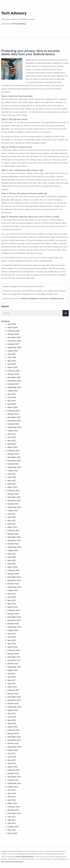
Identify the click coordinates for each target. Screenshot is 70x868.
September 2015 (14, 747)
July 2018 (11, 634)
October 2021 (13, 504)
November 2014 (14, 777)
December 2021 (14, 497)
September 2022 (14, 467)
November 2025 (14, 341)
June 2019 (12, 597)
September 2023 (14, 427)
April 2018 (12, 644)
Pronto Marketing (19, 24)
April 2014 (12, 800)
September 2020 (14, 547)
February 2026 (14, 331)
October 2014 (13, 780)
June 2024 (12, 397)
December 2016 (14, 697)
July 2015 (11, 753)
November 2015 (14, 740)
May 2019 (12, 600)
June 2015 (12, 757)
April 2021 (12, 524)
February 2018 (14, 650)
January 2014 (13, 810)
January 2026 (13, 334)
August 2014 (13, 787)
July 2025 (11, 354)
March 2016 (12, 727)
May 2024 (12, 401)
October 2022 (13, 464)
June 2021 (12, 517)
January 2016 (13, 733)
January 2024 (13, 414)
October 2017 (13, 663)
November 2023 (14, 421)
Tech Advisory (14, 13)
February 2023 (14, 451)
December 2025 (14, 337)
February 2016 (14, 730)
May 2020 (12, 560)
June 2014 (12, 793)
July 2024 (11, 394)
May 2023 (12, 441)
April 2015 (12, 763)
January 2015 (13, 773)
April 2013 (12, 823)
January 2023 (13, 454)
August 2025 (13, 351)
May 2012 (12, 830)
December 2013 (14, 813)
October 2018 (13, 624)
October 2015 (13, 743)
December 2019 (14, 577)
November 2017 (14, 660)
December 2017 (14, 657)
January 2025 (13, 374)
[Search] (66, 313)
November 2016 (14, 700)
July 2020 (11, 554)
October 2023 (13, 424)
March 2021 (12, 527)
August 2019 (13, 590)
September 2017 (14, 667)
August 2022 (13, 470)
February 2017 (14, 690)
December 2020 (14, 537)
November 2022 (14, 461)
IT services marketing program (24, 857)
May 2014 (12, 797)
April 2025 (12, 364)
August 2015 (13, 750)
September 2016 (14, 707)
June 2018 (12, 637)
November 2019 (14, 580)
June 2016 (12, 717)
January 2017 (13, 694)
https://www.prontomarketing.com (12, 862)
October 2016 (13, 703)
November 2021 (14, 500)
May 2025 (12, 361)
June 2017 (12, 677)
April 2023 (12, 444)
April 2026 (12, 324)
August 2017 (13, 670)
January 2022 (13, 494)
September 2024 (14, 387)
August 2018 (13, 630)
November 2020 (14, 540)
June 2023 (12, 437)
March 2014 (12, 803)
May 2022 (12, 481)
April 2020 (12, 564)
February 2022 (14, 490)
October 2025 (13, 344)
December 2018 (14, 617)
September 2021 (14, 507)
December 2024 (14, 377)
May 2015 (12, 760)
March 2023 (12, 447)
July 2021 (11, 514)
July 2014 (11, 790)
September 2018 (14, 627)
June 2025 (12, 357)
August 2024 (13, 391)
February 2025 (14, 371)
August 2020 (13, 550)
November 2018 (14, 620)
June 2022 (12, 477)
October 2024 (13, 384)
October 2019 (13, 584)
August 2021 (13, 510)
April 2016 (12, 723)
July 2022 (11, 474)
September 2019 (14, 587)
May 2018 (12, 640)
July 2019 (11, 594)
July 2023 (11, 434)
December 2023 (14, 417)
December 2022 (14, 457)
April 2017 (12, 683)
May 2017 (12, 680)
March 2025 (12, 367)
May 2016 (12, 720)
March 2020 (12, 567)
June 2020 (12, 557)
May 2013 (12, 820)
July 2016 (11, 713)
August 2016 (13, 710)
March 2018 (12, 647)
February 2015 (14, 770)
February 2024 (14, 411)
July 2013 (11, 817)
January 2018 (13, 654)
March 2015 (12, 767)
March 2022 (12, 487)
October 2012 (13, 827)
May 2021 (12, 520)
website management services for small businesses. (43, 298)
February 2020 (14, 570)
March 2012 (12, 833)
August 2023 (13, 431)
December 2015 (14, 737)
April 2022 (12, 484)
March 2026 (12, 327)
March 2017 (12, 687)
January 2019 (13, 614)
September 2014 (14, 783)
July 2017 (11, 674)
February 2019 (14, 610)
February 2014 (14, 807)
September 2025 (14, 347)
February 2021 (14, 530)
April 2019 (12, 604)
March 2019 (12, 607)
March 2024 (12, 407)
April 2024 (12, 404)
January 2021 (13, 534)
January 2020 (13, 574)
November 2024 (14, 381)
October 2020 (13, 544)
